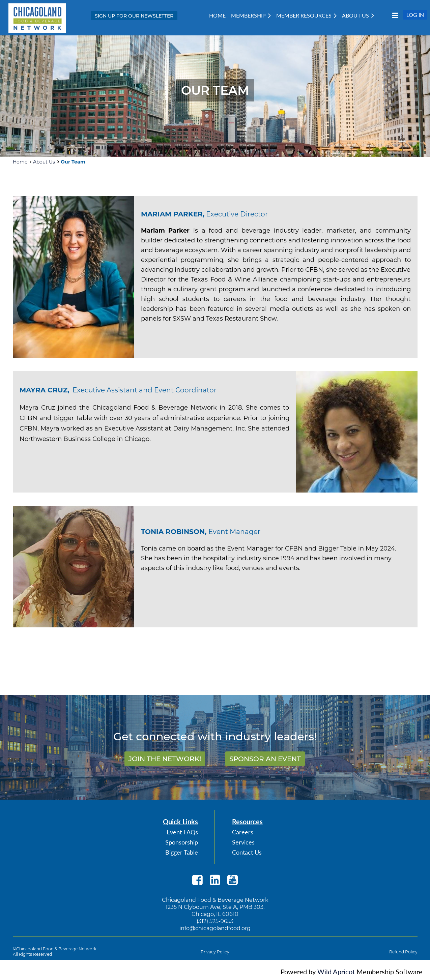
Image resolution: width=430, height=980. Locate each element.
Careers (243, 832)
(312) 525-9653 (215, 921)
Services (243, 842)
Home (20, 162)
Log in (415, 15)
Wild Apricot (336, 972)
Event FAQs (182, 832)
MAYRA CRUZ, (44, 390)
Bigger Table (182, 852)
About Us (44, 162)
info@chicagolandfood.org (215, 928)
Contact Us (247, 852)
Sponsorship (182, 842)
